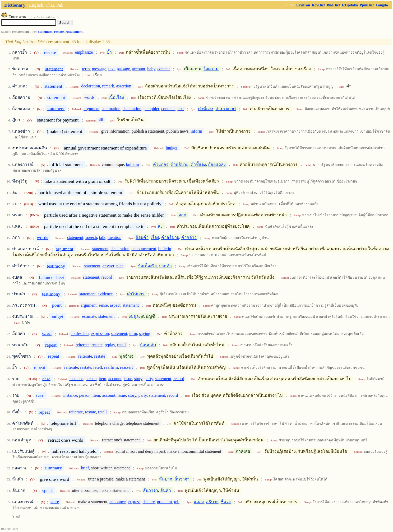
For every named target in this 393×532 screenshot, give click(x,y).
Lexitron (303, 5)
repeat (51, 345)
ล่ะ (160, 226)
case (46, 379)
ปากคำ (165, 266)
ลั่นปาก (166, 479)
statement (45, 32)
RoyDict (318, 5)
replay (110, 345)
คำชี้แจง (206, 109)
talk (102, 238)
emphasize (84, 52)
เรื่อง (155, 238)
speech (91, 238)
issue (128, 379)
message (99, 69)
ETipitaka (350, 5)
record (107, 277)
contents (168, 109)
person (91, 379)
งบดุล (134, 316)
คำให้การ (136, 294)
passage (123, 69)
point (57, 305)
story (138, 379)
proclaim (165, 502)
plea (120, 266)
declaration (91, 86)
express (134, 502)
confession (80, 334)
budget (172, 148)
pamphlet (151, 109)
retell (121, 345)
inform (196, 131)
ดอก (182, 215)
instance (76, 379)
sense (103, 305)
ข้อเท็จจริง (147, 266)
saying (145, 334)
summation (111, 109)
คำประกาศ (226, 109)
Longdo (382, 5)
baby (151, 69)
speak (48, 490)
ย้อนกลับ (148, 345)
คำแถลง (161, 164)
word (47, 334)
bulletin (133, 164)
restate (59, 32)
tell (177, 502)
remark (108, 86)
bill (100, 120)
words (89, 97)
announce (117, 502)
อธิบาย (212, 502)
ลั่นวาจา (182, 479)
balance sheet (52, 277)
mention (114, 238)
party (149, 379)
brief (85, 468)
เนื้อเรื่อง (116, 97)
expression (100, 334)
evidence (105, 294)
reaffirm (111, 367)
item (103, 379)
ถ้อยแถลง (217, 164)
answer (108, 266)
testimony (56, 266)
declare (149, 502)
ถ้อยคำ (142, 238)
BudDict (333, 5)
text (112, 69)
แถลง (199, 502)
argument (91, 109)
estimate (89, 316)
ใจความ (211, 69)
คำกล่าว (189, 238)
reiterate (82, 345)
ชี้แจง (226, 502)
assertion (124, 86)
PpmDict (367, 5)
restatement (74, 32)
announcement (144, 249)
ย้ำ (109, 52)
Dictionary (15, 5)
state (55, 502)
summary (53, 468)
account (139, 69)
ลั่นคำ (166, 490)
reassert (126, 367)
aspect (115, 305)
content (163, 69)
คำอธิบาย (179, 164)
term (86, 69)
